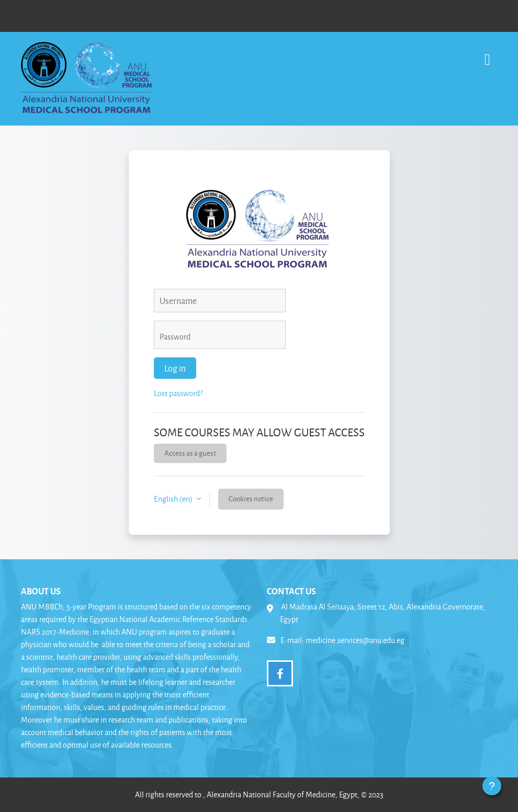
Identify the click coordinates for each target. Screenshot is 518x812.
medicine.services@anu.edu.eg (355, 640)
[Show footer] (492, 786)
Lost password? (178, 393)
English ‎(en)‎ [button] (174, 499)
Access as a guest (190, 453)
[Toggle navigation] (487, 54)
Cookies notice (251, 498)
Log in (175, 368)
